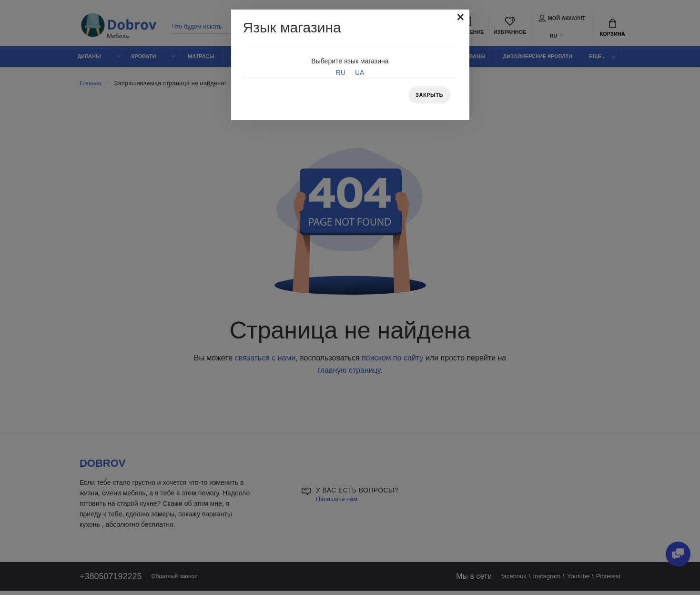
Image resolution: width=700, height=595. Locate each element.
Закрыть (427, 96)
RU (341, 72)
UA (360, 72)
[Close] (460, 18)
